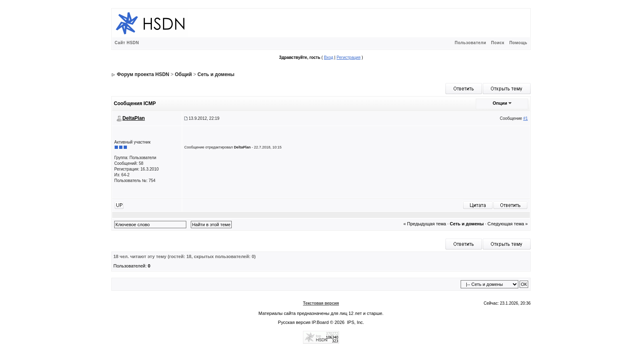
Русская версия (294, 322)
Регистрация (348, 57)
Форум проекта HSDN (143, 74)
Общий (183, 74)
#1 (526, 118)
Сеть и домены (216, 74)
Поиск (498, 43)
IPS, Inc (355, 322)
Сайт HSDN (127, 43)
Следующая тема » (508, 224)
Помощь (518, 43)
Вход (329, 57)
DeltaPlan (134, 118)
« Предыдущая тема (425, 224)
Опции (500, 103)
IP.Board (320, 322)
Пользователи (470, 43)
